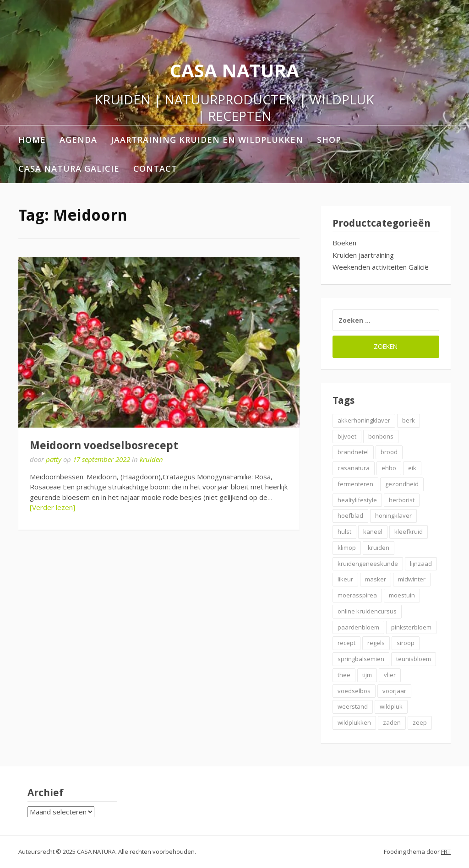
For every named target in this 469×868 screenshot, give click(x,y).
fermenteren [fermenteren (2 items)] (355, 484)
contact (155, 168)
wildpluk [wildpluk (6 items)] (391, 706)
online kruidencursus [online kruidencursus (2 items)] (367, 611)
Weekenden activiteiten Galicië (381, 267)
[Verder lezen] (52, 507)
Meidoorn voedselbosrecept (104, 445)
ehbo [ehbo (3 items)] (389, 468)
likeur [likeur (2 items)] (345, 579)
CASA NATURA (234, 70)
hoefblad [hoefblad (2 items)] (350, 515)
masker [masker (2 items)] (376, 579)
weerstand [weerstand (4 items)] (353, 706)
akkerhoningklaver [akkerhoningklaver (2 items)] (364, 420)
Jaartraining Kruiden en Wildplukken (207, 140)
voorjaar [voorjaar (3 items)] (394, 691)
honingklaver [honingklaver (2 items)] (393, 515)
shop (329, 140)
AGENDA (78, 140)
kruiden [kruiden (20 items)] (379, 548)
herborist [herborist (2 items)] (402, 500)
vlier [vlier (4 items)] (390, 675)
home (32, 140)
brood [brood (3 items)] (389, 452)
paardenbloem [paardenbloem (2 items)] (358, 627)
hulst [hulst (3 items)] (344, 532)
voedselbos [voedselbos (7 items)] (354, 691)
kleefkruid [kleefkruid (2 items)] (409, 532)
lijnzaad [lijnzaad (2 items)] (421, 564)
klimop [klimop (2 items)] (347, 548)
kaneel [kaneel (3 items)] (373, 532)
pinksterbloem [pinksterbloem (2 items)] (411, 627)
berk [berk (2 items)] (409, 420)
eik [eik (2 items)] (412, 468)
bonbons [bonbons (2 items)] (381, 436)
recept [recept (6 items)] (346, 643)
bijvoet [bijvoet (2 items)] (347, 436)
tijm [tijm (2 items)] (367, 675)
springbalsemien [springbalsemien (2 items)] (361, 659)
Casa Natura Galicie (69, 168)
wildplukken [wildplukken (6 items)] (354, 722)
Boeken (344, 243)
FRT (446, 852)
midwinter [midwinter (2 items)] (412, 579)
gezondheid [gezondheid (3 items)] (402, 484)
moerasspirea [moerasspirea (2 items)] (357, 595)
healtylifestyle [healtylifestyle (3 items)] (357, 500)
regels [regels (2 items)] (376, 643)
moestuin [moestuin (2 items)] (402, 595)
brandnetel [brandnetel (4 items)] (353, 452)
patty (54, 459)
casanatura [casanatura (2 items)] (354, 468)
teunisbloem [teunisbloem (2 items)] (414, 659)
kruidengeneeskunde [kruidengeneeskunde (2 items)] (368, 564)
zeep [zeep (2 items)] (420, 722)
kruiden (151, 459)
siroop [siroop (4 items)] (406, 643)
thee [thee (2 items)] (344, 675)
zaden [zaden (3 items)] (392, 722)
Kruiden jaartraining (363, 255)
